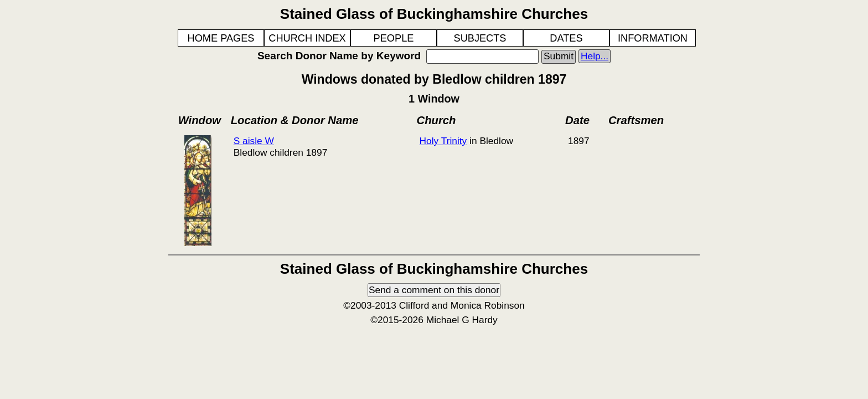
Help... (595, 56)
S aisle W (254, 141)
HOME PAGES (221, 38)
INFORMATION (653, 38)
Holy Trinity (443, 141)
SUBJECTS (480, 38)
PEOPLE (394, 38)
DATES (566, 38)
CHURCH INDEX (307, 38)
